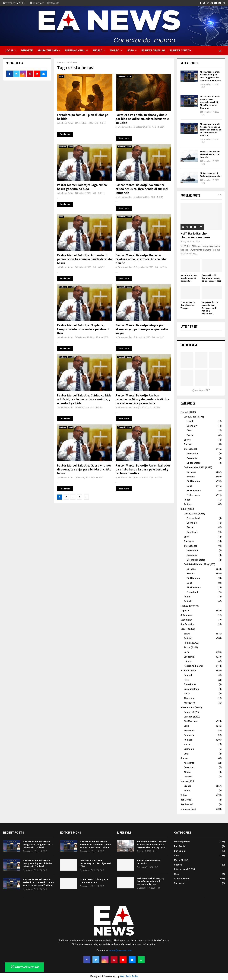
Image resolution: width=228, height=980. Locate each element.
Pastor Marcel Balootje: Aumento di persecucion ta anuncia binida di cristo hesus (84, 259)
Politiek (188, 601)
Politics (188, 504)
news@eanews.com (120, 951)
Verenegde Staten (196, 560)
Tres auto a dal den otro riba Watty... (188, 305)
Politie (187, 597)
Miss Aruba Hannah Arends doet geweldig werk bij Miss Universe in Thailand (210, 102)
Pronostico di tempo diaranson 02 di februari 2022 (212, 278)
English (184, 412)
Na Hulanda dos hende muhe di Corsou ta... (189, 278)
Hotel (186, 680)
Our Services (37, 3)
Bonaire (191, 477)
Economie (192, 523)
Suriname (189, 749)
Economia (189, 657)
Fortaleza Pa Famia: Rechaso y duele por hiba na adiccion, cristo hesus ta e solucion (142, 119)
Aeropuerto (190, 703)
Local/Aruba (190, 417)
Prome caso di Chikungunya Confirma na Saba (94, 881)
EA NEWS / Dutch (180, 51)
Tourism (188, 444)
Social (190, 435)
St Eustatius (187, 620)
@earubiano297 (201, 390)
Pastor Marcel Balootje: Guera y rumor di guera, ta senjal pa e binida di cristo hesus (84, 470)
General (188, 675)
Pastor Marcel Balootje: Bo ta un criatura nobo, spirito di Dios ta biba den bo (141, 259)
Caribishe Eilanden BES (196, 564)
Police (187, 500)
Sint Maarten (193, 481)
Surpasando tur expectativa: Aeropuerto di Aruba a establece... (210, 308)
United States (194, 463)
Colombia (192, 458)
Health (190, 421)
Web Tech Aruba (129, 976)
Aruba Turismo (48, 51)
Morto (115, 51)
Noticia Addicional (193, 666)
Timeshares (190, 684)
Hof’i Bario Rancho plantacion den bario (195, 235)
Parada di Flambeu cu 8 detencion (149, 862)
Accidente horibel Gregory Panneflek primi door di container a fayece (150, 881)
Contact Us (53, 3)
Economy (192, 426)
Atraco (187, 772)
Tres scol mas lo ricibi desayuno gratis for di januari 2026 (95, 863)
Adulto (187, 791)
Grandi (187, 786)
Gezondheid (193, 518)
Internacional (75, 51)
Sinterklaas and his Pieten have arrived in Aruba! (210, 154)
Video (130, 51)
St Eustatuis (187, 615)
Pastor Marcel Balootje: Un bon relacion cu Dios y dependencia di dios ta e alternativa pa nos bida (143, 399)
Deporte (27, 51)
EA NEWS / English (153, 51)
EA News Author (66, 123)
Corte (187, 652)
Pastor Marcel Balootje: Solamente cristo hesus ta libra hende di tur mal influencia (142, 189)
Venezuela (192, 454)
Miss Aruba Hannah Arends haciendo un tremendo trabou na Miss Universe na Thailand (211, 130)
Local (10, 51)
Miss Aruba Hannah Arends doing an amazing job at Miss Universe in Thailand (211, 76)
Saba (189, 486)
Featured (121, 76)
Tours (187, 694)
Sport (187, 537)
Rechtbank (192, 532)
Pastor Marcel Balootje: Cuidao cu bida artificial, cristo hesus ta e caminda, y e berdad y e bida (84, 399)
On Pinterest (189, 345)
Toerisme (189, 541)
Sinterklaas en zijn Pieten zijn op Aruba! (211, 175)
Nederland (192, 592)
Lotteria (188, 661)
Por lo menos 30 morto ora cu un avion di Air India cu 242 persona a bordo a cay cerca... (152, 844)
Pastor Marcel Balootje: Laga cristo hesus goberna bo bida (82, 187)
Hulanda (188, 740)
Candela (188, 777)
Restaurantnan (191, 689)
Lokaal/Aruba (191, 514)
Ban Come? (186, 800)
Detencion (189, 767)
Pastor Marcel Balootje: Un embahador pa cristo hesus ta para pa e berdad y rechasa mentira (143, 470)
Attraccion (189, 698)
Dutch (183, 509)
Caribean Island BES (194, 467)
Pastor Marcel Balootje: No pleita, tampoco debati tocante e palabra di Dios (83, 329)
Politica (188, 643)
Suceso (97, 51)
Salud (187, 634)
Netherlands (193, 495)
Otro (186, 754)
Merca (187, 744)
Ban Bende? (187, 804)
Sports (187, 440)
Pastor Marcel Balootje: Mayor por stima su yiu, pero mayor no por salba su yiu (142, 329)
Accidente (189, 763)
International (190, 449)
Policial (188, 638)
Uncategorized (188, 809)
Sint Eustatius (194, 491)
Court (190, 430)
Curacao (191, 472)
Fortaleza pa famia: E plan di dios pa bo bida (83, 117)
